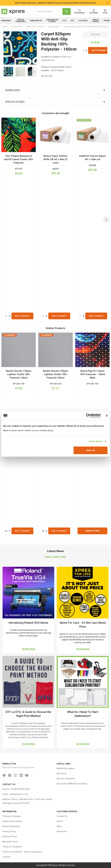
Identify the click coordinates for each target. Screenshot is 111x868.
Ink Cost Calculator (66, 779)
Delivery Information (12, 821)
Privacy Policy (9, 831)
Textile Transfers (20, 21)
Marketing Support (66, 769)
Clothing (83, 21)
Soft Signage (53, 27)
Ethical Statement (11, 826)
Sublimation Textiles (35, 27)
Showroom (62, 831)
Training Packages (12, 816)
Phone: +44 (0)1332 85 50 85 (16, 789)
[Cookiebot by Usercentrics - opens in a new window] (88, 416)
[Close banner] (107, 416)
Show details (96, 441)
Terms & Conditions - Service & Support (22, 852)
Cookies (6, 857)
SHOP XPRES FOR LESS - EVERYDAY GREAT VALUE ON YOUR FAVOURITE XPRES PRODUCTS (56, 3)
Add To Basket (99, 50)
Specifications (15, 102)
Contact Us (62, 816)
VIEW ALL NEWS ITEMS (56, 557)
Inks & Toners (96, 21)
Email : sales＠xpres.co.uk (15, 794)
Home (5, 27)
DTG (64, 21)
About (60, 821)
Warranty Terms (10, 842)
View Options (93, 531)
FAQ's (59, 826)
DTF (72, 21)
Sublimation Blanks (52, 21)
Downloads (13, 90)
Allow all (90, 450)
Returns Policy (10, 837)
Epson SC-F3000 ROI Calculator (72, 784)
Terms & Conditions (12, 847)
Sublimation (36, 21)
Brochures (62, 774)
